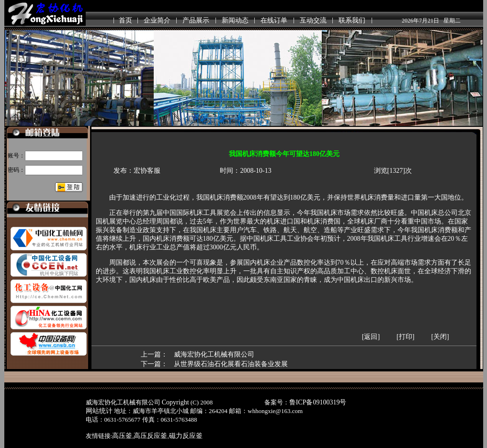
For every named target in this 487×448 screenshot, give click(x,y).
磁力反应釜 (186, 436)
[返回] (371, 337)
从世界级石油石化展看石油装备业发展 (231, 364)
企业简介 (157, 20)
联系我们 (352, 20)
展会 (163, 263)
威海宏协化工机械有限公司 (214, 354)
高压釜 (122, 436)
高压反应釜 (150, 436)
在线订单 (274, 20)
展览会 (227, 213)
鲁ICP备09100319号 (318, 402)
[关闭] (440, 337)
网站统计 (99, 411)
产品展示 (196, 20)
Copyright (176, 402)
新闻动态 (235, 20)
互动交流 (313, 20)
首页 (125, 20)
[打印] (405, 337)
